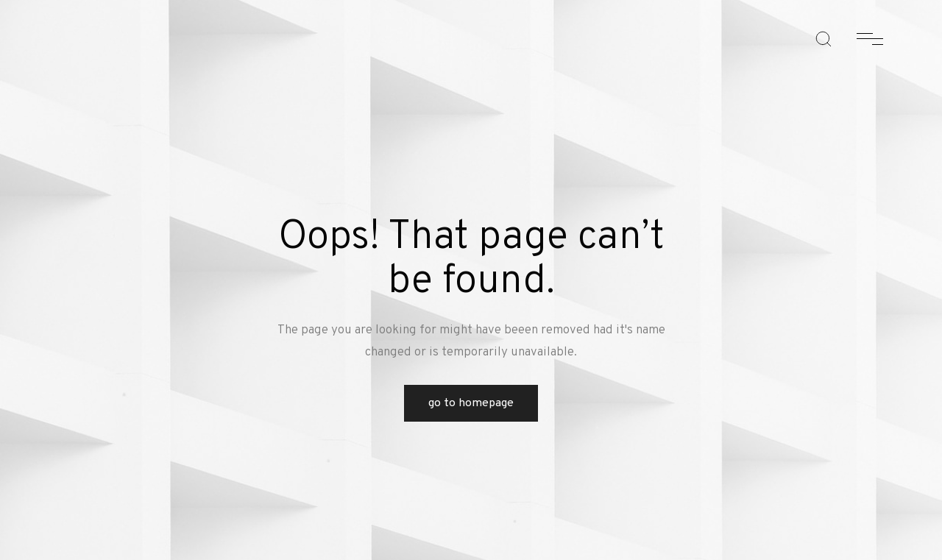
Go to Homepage (471, 403)
